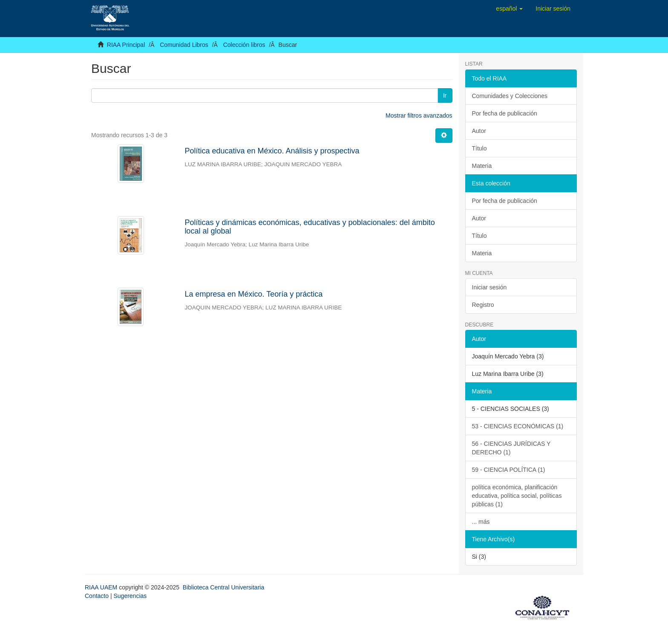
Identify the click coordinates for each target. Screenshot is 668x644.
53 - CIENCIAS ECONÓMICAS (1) (518, 426)
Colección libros (244, 45)
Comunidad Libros (184, 45)
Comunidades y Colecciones (510, 96)
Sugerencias (130, 596)
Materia (482, 166)
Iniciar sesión (489, 287)
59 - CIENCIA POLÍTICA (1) (509, 470)
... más (481, 522)
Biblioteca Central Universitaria (223, 587)
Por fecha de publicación (505, 113)
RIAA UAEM (102, 587)
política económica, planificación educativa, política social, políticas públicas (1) (517, 496)
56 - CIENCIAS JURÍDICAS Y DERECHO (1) (511, 448)
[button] (509, 9)
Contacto (97, 596)
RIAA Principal (126, 45)
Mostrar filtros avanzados (419, 116)
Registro (483, 305)
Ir (445, 95)
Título (479, 148)
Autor (479, 131)
